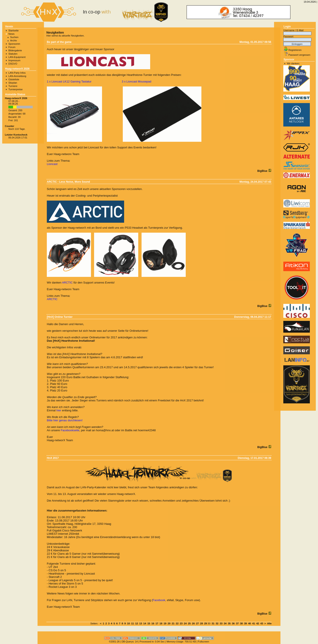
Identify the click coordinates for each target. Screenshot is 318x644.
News (11, 34)
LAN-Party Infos (17, 73)
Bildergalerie (15, 50)
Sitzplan (13, 83)
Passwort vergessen (299, 55)
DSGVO (13, 64)
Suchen (14, 37)
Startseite (13, 31)
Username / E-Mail (293, 30)
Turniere (13, 86)
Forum (12, 47)
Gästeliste (14, 79)
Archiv (14, 40)
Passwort (288, 36)
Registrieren (295, 50)
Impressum (14, 60)
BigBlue (263, 171)
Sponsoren (14, 44)
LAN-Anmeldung (17, 76)
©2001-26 (114, 642)
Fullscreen (203, 642)
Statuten (13, 54)
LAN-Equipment (17, 57)
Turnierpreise (15, 89)
